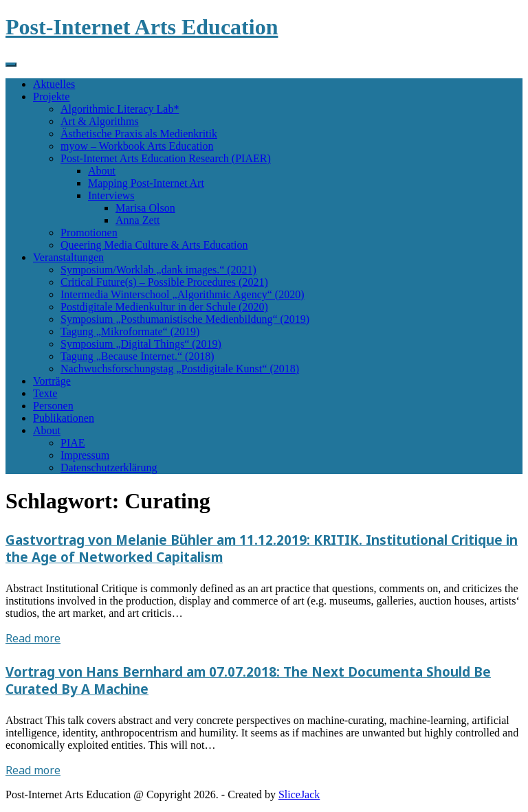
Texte (45, 393)
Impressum (85, 455)
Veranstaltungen (68, 257)
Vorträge (52, 381)
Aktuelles (54, 84)
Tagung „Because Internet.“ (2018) (137, 356)
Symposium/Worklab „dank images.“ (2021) (158, 270)
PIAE (73, 443)
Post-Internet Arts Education (142, 27)
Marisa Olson (145, 208)
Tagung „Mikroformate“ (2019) (130, 331)
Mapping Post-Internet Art (146, 183)
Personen (53, 406)
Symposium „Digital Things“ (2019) (141, 344)
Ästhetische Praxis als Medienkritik (139, 134)
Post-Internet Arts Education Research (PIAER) (166, 158)
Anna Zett (137, 220)
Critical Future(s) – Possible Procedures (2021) (164, 282)
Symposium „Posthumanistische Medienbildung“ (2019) (185, 319)
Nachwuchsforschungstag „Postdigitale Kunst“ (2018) (180, 369)
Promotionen (89, 233)
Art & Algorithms (100, 121)
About (102, 171)
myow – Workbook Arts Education (137, 146)
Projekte (51, 97)
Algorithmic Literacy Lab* (120, 109)
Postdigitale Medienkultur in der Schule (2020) (164, 307)
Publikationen (64, 418)
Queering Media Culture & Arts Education (154, 245)
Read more (33, 638)
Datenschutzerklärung (109, 467)
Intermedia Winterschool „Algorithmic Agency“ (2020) (183, 294)
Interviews (111, 195)
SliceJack (299, 794)
